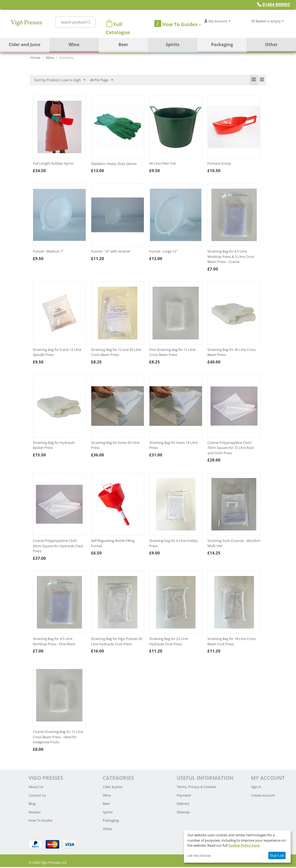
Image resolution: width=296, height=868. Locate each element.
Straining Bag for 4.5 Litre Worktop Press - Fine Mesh (54, 643)
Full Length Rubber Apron (53, 165)
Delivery (183, 805)
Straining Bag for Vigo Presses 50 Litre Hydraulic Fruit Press (117, 643)
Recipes (35, 813)
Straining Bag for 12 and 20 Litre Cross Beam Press (116, 353)
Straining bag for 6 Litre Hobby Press (173, 544)
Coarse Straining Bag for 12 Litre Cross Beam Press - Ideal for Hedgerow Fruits (58, 738)
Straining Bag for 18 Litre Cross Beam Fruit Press (232, 643)
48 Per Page (102, 80)
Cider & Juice (113, 788)
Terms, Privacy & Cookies (196, 788)
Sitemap (183, 813)
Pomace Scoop (219, 165)
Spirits (173, 44)
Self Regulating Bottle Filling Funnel (113, 544)
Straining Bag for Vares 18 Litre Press (173, 446)
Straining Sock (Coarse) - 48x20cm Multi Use (234, 544)
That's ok (277, 855)
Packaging (222, 44)
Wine (74, 44)
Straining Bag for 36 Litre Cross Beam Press (232, 353)
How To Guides (41, 822)
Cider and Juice (25, 44)
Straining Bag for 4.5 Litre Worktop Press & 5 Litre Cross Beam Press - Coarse (231, 258)
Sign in (256, 788)
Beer (123, 44)
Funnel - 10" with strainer (111, 253)
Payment (184, 796)
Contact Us (37, 796)
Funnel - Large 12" (163, 253)
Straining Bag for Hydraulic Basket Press (54, 446)
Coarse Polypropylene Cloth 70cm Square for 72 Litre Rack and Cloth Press (231, 449)
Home (35, 58)
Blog (32, 805)
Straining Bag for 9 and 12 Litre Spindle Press (57, 353)
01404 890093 (273, 5)
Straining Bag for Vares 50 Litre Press (115, 446)
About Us (36, 788)
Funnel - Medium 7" (48, 253)
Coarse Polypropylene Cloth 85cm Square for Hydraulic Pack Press (58, 547)
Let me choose (199, 855)
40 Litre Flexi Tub (163, 165)
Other (271, 44)
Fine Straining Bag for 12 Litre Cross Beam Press (172, 353)
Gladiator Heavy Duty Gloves (114, 165)
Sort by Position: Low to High (60, 80)
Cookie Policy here (244, 845)
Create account (263, 796)
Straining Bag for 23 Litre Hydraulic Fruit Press (169, 643)
